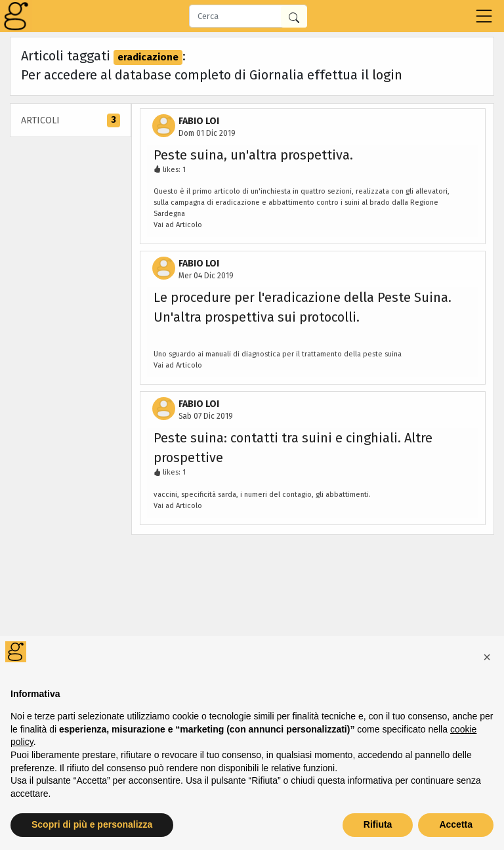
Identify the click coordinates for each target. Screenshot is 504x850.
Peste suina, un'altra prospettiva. (253, 155)
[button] (487, 657)
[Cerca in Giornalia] (294, 17)
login (387, 75)
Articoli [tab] (71, 120)
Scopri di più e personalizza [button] (92, 824)
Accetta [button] (456, 824)
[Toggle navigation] (484, 16)
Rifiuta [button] (378, 824)
